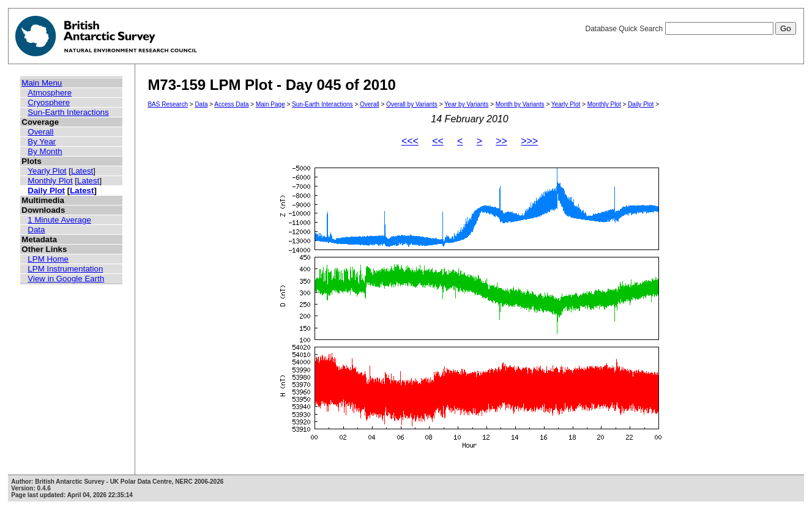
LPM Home (48, 259)
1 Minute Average (59, 220)
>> (501, 141)
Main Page (270, 104)
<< (438, 141)
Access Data (231, 104)
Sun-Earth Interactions (68, 112)
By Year (42, 142)
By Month (45, 151)
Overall (40, 132)
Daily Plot (46, 190)
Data (36, 230)
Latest (82, 171)
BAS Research (168, 104)
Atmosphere (50, 93)
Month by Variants (520, 104)
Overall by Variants (412, 104)
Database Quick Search (690, 29)
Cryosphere (49, 102)
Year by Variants (466, 104)
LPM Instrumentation (65, 269)
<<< (410, 141)
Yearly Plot (47, 171)
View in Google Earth (66, 279)
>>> (529, 141)
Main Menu (42, 83)
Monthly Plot (50, 181)
